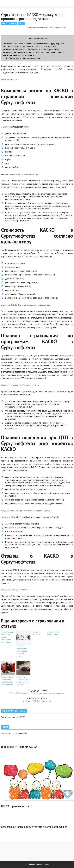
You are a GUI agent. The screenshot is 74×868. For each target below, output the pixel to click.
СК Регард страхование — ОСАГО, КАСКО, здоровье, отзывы (22, 651)
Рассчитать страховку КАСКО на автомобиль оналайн (23, 681)
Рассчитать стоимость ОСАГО (13, 717)
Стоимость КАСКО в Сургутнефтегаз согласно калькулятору (29, 46)
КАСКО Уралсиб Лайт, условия (53, 633)
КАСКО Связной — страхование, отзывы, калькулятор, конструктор (8, 637)
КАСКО (21, 23)
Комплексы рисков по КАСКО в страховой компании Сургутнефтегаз (33, 43)
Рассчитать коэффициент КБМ (14, 733)
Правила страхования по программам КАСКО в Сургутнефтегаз (31, 49)
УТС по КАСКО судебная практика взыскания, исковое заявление (37, 693)
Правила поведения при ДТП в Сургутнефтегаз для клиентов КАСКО (33, 52)
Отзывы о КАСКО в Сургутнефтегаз (19, 55)
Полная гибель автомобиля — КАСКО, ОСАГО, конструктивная (7, 681)
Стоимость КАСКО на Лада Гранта (37, 701)
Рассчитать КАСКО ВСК (36, 633)
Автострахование (9, 23)
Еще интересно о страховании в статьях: (25, 58)
